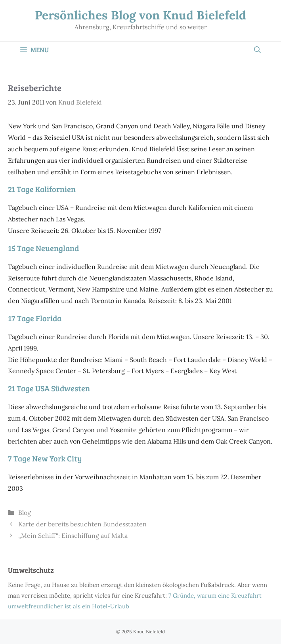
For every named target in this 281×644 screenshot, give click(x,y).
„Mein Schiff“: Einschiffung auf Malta (73, 535)
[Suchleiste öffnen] (257, 50)
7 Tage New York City (45, 458)
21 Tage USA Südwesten (49, 388)
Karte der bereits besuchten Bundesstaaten (82, 524)
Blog (25, 513)
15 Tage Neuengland (43, 248)
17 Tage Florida (35, 318)
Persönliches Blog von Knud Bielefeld (140, 15)
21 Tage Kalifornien (42, 189)
